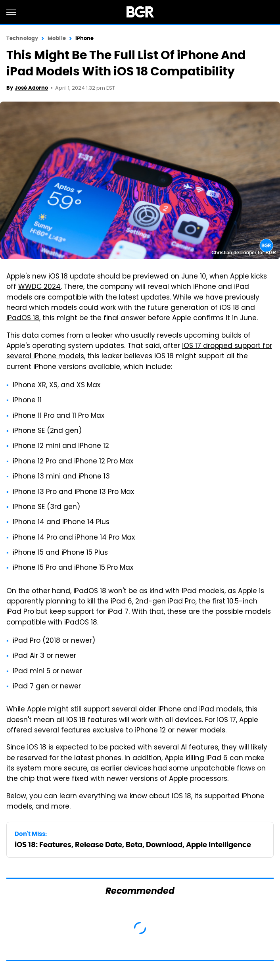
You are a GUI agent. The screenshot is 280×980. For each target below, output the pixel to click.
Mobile (57, 38)
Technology (22, 38)
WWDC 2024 (39, 287)
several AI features (186, 748)
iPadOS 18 (23, 319)
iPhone (85, 38)
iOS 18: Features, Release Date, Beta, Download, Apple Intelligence (133, 845)
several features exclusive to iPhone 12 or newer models (130, 731)
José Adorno (31, 88)
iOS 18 (58, 277)
